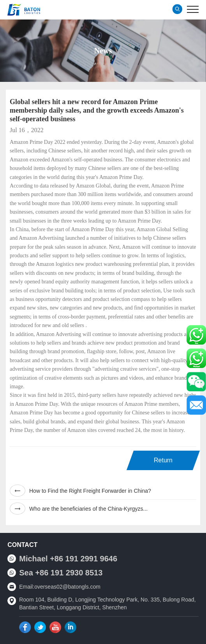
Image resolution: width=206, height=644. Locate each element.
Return (163, 460)
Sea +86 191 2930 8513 (61, 573)
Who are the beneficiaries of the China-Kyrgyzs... (79, 509)
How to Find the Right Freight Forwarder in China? (80, 491)
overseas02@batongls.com (67, 587)
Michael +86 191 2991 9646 (68, 559)
